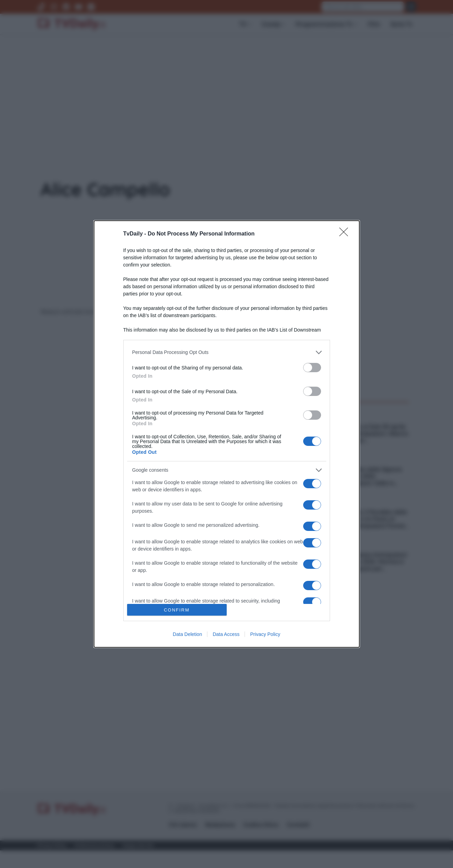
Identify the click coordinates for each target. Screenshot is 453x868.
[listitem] (227, 352)
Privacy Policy (265, 634)
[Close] (346, 234)
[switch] (312, 368)
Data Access (226, 634)
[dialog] (227, 434)
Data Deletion (188, 634)
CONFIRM (177, 610)
